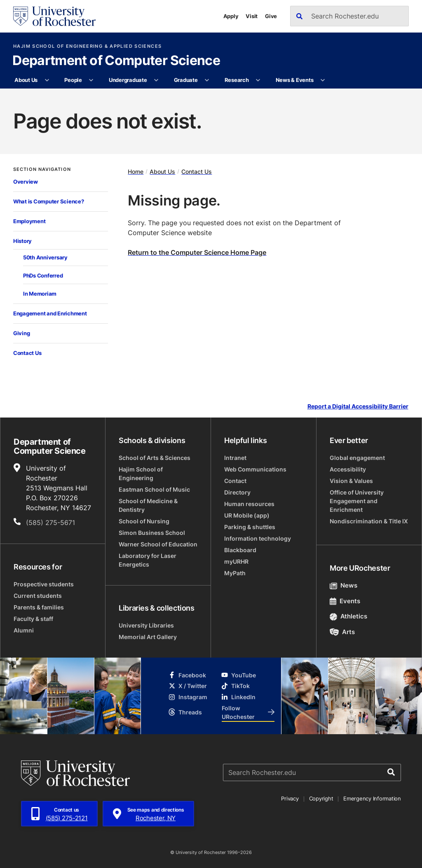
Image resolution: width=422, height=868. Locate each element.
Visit (252, 16)
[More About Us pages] (47, 80)
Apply (231, 16)
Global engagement (357, 458)
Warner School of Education (158, 544)
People (73, 80)
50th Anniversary (45, 257)
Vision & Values (351, 481)
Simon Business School (152, 533)
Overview (26, 182)
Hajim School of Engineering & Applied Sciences (87, 46)
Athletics (348, 616)
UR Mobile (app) (247, 515)
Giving (21, 333)
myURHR (236, 561)
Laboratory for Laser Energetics (148, 560)
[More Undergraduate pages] (156, 80)
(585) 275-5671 (50, 523)
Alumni (24, 630)
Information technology (258, 538)
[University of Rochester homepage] (54, 16)
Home (136, 171)
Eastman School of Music (154, 489)
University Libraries (146, 625)
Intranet (235, 458)
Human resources (249, 504)
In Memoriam (40, 294)
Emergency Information (372, 798)
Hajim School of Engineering (141, 474)
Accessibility (348, 469)
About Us (26, 80)
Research (237, 80)
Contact (235, 481)
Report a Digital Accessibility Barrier (358, 407)
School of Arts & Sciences (155, 458)
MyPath (235, 573)
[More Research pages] (258, 80)
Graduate (186, 80)
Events (345, 601)
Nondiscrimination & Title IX (369, 521)
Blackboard (240, 550)
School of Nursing (144, 521)
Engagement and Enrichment (50, 313)
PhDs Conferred (43, 275)
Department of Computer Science (116, 61)
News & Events (295, 80)
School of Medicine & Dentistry (148, 505)
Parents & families (39, 607)
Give (271, 16)
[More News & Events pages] (323, 80)
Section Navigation (42, 169)
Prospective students (44, 584)
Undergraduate (128, 80)
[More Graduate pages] (207, 80)
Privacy (290, 798)
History (22, 241)
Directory (237, 492)
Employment (29, 221)
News (343, 585)
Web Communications (255, 469)
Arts (342, 632)
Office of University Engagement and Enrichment (357, 501)
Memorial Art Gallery (148, 637)
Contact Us (27, 353)
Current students (38, 596)
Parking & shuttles (250, 527)
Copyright (321, 798)
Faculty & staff (33, 619)
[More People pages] (91, 80)
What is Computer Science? (49, 201)
